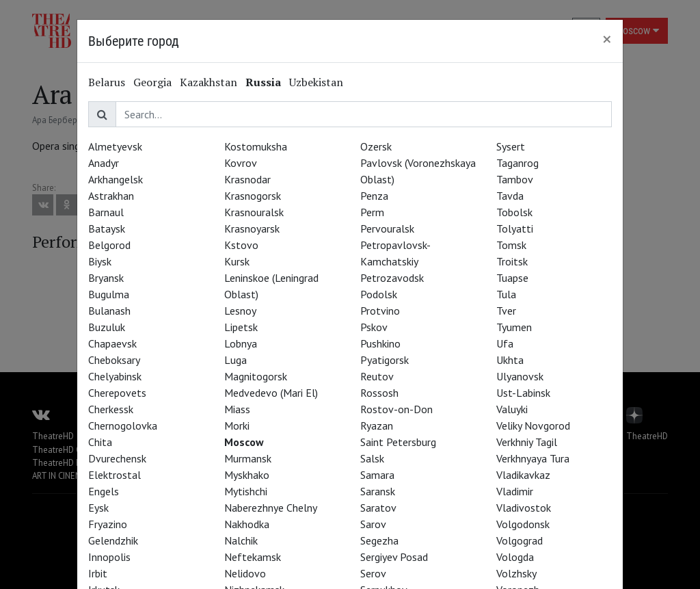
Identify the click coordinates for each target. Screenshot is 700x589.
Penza (374, 196)
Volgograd (520, 540)
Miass (237, 409)
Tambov (515, 179)
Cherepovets (117, 393)
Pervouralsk (387, 228)
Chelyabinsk (115, 376)
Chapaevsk (112, 343)
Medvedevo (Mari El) (271, 393)
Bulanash (109, 311)
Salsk (372, 458)
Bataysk (107, 228)
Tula (506, 294)
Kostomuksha (256, 146)
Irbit (98, 573)
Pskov (374, 327)
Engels (104, 491)
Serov (373, 573)
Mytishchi (246, 491)
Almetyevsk (115, 146)
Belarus (107, 82)
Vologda (515, 557)
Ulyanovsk (520, 376)
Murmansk (248, 458)
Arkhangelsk (116, 179)
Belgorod (109, 245)
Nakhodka (247, 524)
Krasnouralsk (254, 212)
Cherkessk (111, 409)
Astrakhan (111, 196)
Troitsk (512, 261)
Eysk (98, 508)
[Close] (607, 39)
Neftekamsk (253, 557)
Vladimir (515, 491)
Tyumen (514, 327)
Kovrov (241, 163)
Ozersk (376, 146)
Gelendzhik (113, 540)
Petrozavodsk (392, 278)
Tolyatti (515, 228)
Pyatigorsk (385, 360)
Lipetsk (241, 327)
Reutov (377, 376)
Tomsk (511, 245)
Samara (377, 475)
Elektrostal (115, 475)
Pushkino (380, 343)
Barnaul (106, 212)
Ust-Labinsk (523, 393)
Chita (100, 442)
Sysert (511, 146)
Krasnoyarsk (252, 228)
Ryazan (377, 426)
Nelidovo (245, 573)
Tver (506, 311)
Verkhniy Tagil (527, 442)
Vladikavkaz (523, 475)
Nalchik (241, 540)
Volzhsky (516, 573)
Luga (235, 360)
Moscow (244, 442)
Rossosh (379, 393)
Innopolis (109, 557)
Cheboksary (114, 360)
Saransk (378, 491)
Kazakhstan (208, 82)
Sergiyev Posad (394, 557)
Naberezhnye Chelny (271, 508)
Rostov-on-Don (396, 409)
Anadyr (104, 163)
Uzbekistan (316, 82)
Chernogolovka (123, 426)
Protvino (380, 311)
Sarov (373, 524)
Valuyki (512, 409)
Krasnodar (247, 179)
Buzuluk (107, 327)
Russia (263, 82)
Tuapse (512, 278)
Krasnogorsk (253, 196)
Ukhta (510, 360)
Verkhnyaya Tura (533, 458)
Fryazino (108, 524)
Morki (237, 426)
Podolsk (379, 294)
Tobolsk (514, 212)
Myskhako (247, 475)
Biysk (100, 261)
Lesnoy (240, 311)
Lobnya (241, 343)
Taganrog (517, 163)
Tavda (510, 196)
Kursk (237, 261)
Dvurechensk (117, 458)
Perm (372, 212)
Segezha (379, 540)
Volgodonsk (523, 524)
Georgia (152, 82)
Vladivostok (524, 508)
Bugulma (109, 294)
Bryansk (106, 278)
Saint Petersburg (398, 442)
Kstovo (241, 245)
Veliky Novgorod (533, 426)
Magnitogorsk (256, 376)
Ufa (505, 343)
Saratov (378, 508)
